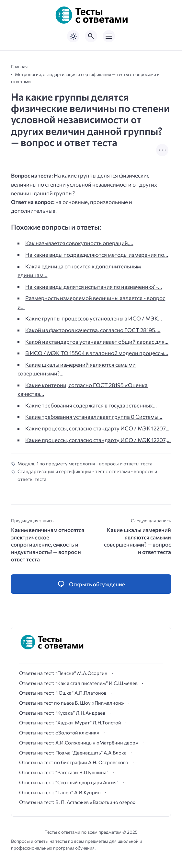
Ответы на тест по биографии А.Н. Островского (74, 762)
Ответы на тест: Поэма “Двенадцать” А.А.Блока (73, 753)
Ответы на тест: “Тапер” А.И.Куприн (60, 792)
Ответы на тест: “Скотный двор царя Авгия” (69, 782)
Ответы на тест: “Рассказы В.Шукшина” (64, 772)
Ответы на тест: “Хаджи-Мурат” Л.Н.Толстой (70, 722)
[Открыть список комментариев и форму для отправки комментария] (91, 584)
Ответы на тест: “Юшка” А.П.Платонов (63, 693)
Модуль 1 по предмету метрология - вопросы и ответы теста (85, 463)
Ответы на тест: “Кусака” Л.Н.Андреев (62, 713)
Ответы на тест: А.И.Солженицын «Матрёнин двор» (79, 743)
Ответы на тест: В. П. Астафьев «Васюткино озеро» (77, 802)
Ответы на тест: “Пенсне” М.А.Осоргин (63, 673)
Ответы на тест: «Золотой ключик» (59, 732)
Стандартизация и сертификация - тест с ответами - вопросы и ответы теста (87, 475)
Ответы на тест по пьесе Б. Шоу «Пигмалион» (72, 703)
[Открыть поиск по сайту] (91, 36)
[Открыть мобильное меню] (109, 36)
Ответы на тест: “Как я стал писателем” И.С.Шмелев (78, 683)
